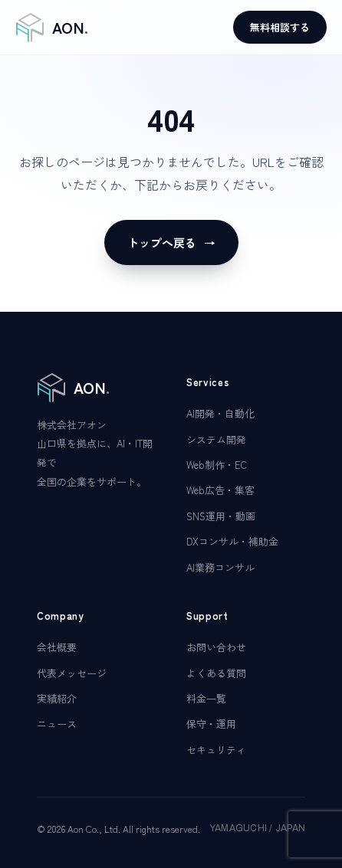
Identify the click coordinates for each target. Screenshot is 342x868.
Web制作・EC (217, 465)
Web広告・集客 (220, 490)
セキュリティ (216, 750)
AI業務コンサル (220, 567)
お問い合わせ (216, 647)
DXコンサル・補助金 (232, 541)
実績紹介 (57, 698)
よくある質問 (216, 673)
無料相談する (280, 27)
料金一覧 (206, 698)
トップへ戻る (171, 242)
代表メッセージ (72, 673)
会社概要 (57, 647)
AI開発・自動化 (220, 413)
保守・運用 (211, 724)
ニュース (57, 724)
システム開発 (216, 439)
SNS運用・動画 (221, 516)
